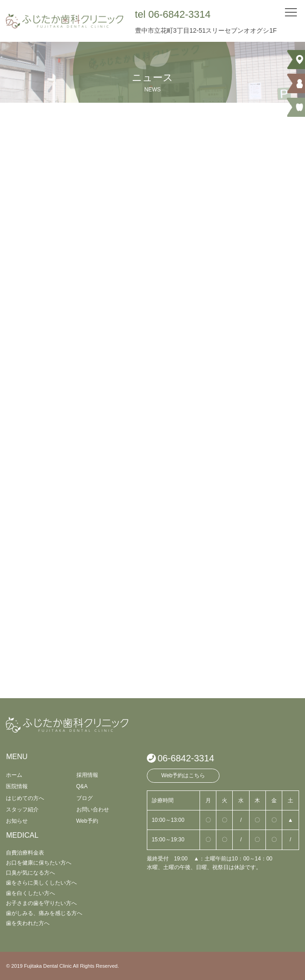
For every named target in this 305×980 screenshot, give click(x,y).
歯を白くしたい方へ (30, 893)
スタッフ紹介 (22, 810)
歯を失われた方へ (28, 923)
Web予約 (87, 821)
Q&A (82, 786)
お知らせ (17, 821)
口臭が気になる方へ (30, 873)
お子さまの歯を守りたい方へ (41, 903)
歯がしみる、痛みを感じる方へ (44, 913)
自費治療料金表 (25, 853)
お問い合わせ (93, 810)
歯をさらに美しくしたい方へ (41, 883)
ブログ (85, 798)
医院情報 (17, 786)
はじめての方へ (25, 798)
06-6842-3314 (186, 758)
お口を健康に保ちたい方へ (39, 863)
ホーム (14, 775)
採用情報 (87, 775)
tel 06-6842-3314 (173, 14)
